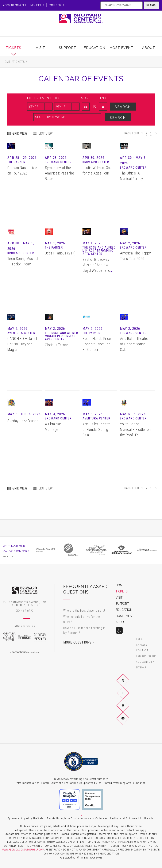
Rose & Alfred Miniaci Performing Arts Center (40, 637)
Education (94, 45)
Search (151, 5)
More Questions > (79, 642)
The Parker (25, 637)
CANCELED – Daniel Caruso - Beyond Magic (22, 366)
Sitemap (141, 667)
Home (7, 62)
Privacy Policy (146, 656)
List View (45, 134)
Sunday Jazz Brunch (23, 442)
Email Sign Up (67, 5)
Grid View (20, 134)
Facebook (128, 696)
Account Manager (15, 5)
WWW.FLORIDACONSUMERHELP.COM (23, 850)
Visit (40, 45)
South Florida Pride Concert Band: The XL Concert (97, 366)
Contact (142, 650)
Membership (43, 5)
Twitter (128, 684)
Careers (142, 645)
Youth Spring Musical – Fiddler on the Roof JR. (135, 451)
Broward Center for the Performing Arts (81, 22)
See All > (8, 557)
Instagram (128, 709)
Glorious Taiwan (57, 366)
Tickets (13, 45)
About (149, 45)
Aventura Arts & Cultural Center (9, 637)
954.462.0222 (25, 611)
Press (140, 639)
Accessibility (145, 662)
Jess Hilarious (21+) (60, 274)
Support (67, 45)
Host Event (121, 45)
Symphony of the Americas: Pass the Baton (59, 195)
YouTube (128, 722)
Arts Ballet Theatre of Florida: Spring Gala (134, 366)
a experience (25, 652)
